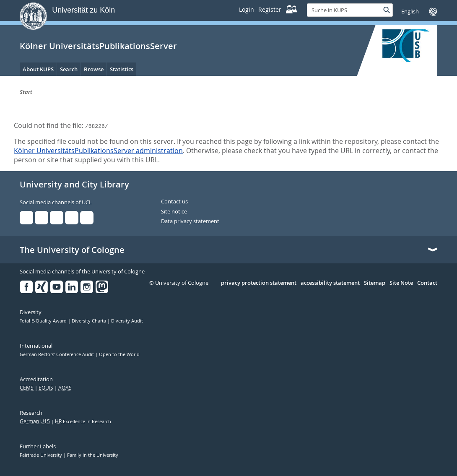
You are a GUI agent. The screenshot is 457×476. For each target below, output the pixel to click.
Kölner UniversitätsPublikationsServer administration (98, 151)
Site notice (174, 212)
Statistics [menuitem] (122, 69)
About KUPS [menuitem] (38, 69)
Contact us (174, 202)
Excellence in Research (83, 421)
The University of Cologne (72, 250)
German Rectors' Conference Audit (57, 354)
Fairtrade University (42, 455)
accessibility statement (330, 283)
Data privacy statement (190, 221)
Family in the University (93, 455)
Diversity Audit (127, 321)
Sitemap (375, 283)
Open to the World (119, 354)
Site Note (401, 283)
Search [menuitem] (69, 69)
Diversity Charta (90, 321)
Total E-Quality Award (44, 321)
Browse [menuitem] (94, 69)
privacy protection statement (259, 283)
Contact (427, 283)
